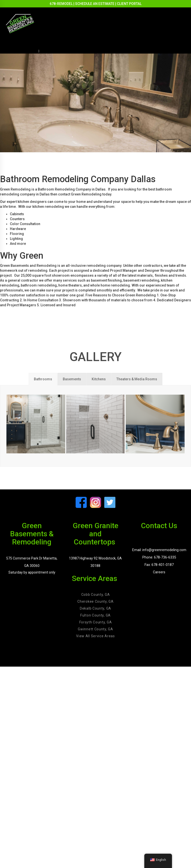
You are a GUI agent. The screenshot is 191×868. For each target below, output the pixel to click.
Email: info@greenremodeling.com (159, 550)
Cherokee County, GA (95, 601)
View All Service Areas (95, 636)
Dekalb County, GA (95, 608)
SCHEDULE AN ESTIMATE (95, 4)
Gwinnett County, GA (95, 629)
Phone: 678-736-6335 (159, 557)
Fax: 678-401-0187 (159, 565)
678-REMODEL (61, 4)
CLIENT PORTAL (129, 4)
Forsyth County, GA (96, 622)
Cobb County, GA (96, 595)
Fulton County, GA (95, 615)
